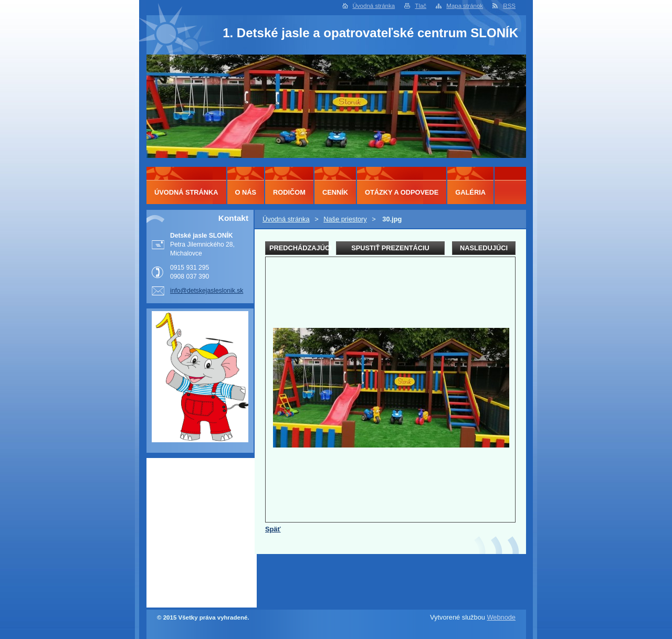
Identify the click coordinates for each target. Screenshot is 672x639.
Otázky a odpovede (402, 192)
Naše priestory (345, 219)
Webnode (501, 617)
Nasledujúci (484, 248)
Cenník (335, 192)
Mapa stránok (465, 6)
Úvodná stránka (374, 6)
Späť (273, 529)
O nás (246, 192)
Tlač (421, 6)
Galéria (470, 192)
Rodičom (289, 192)
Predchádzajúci (299, 248)
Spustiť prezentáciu (390, 248)
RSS (509, 6)
